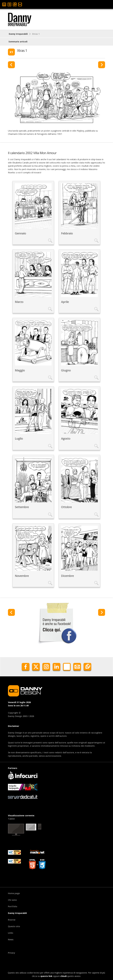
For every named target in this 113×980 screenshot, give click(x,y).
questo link (46, 976)
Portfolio (13, 906)
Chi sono (12, 900)
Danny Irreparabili (18, 34)
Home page (14, 893)
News (11, 939)
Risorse (12, 920)
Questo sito (14, 926)
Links (11, 933)
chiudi (63, 976)
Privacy (12, 953)
